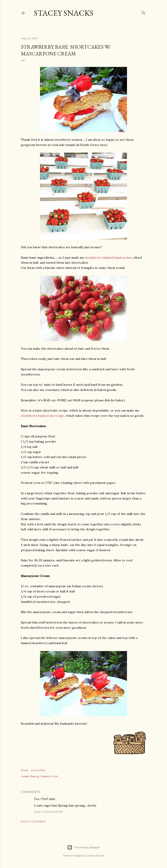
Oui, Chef (41, 799)
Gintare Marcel (95, 856)
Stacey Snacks (64, 13)
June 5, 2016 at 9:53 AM (48, 812)
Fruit (55, 776)
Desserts (46, 776)
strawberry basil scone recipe (43, 416)
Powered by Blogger (83, 847)
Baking (35, 776)
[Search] (144, 12)
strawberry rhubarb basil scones (108, 258)
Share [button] (24, 770)
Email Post (38, 770)
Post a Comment (33, 821)
